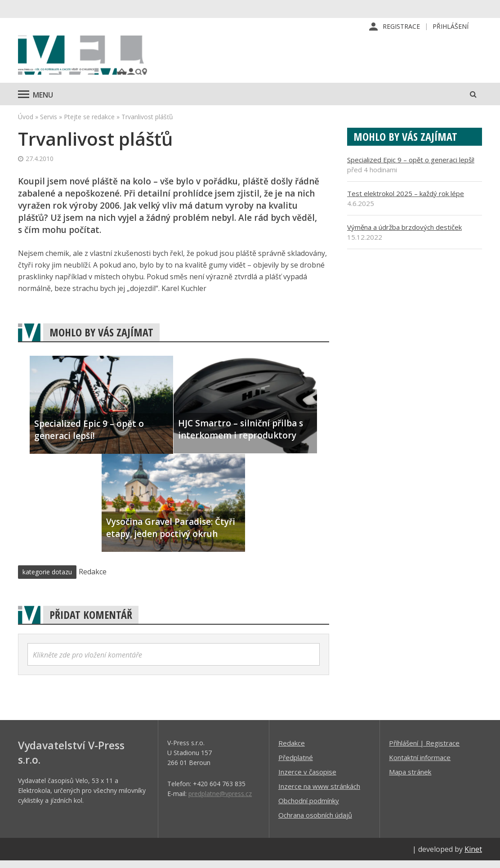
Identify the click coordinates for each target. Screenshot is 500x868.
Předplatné (296, 765)
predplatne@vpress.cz (220, 801)
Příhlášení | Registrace (424, 750)
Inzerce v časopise (307, 779)
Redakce (292, 750)
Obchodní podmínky (309, 808)
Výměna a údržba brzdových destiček (404, 234)
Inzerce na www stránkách (319, 793)
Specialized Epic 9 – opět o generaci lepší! (411, 167)
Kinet (473, 856)
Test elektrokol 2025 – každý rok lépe (406, 201)
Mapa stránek (410, 779)
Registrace (401, 27)
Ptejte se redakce (89, 124)
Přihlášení (451, 27)
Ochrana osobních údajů (315, 822)
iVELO (94, 59)
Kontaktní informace (420, 765)
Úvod (26, 124)
